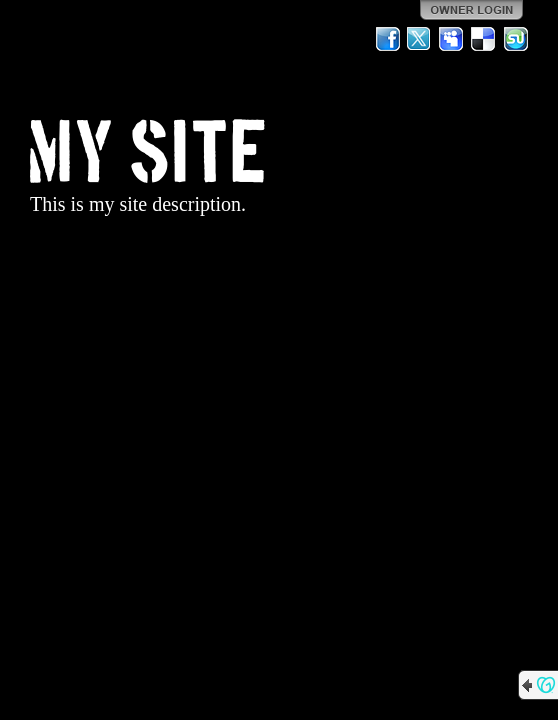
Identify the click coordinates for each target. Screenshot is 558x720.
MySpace (452, 39)
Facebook (388, 39)
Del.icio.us (484, 39)
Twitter (420, 39)
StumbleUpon (516, 39)
